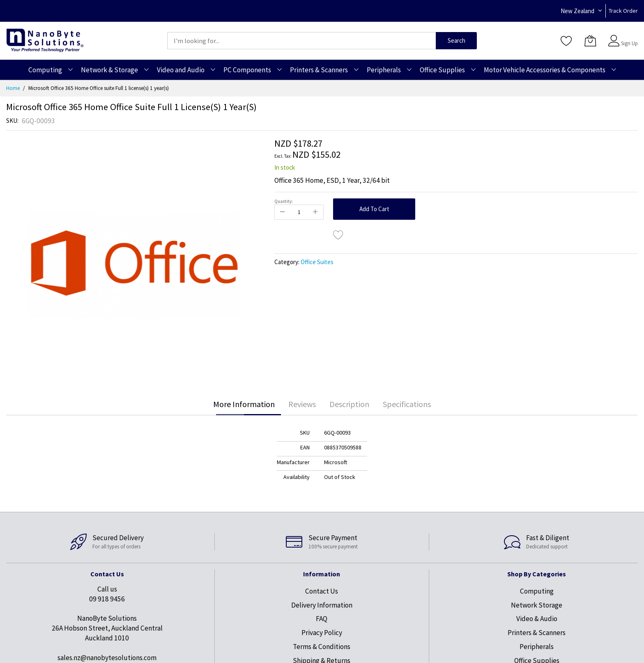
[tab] (244, 404)
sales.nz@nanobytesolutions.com (107, 658)
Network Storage (537, 605)
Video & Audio (537, 619)
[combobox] (301, 41)
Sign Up (629, 43)
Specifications (407, 404)
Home (13, 88)
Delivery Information (322, 605)
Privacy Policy (322, 633)
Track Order (623, 11)
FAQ (322, 619)
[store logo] (45, 40)
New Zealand (577, 11)
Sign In (628, 37)
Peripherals (537, 647)
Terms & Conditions (322, 647)
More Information (244, 404)
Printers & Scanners (537, 633)
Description (349, 404)
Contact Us (322, 591)
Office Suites (317, 262)
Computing (537, 591)
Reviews (302, 404)
